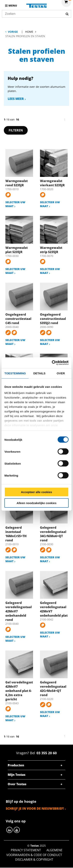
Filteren (16, 130)
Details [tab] (39, 373)
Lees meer (16, 99)
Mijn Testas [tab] (17, 775)
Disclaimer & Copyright (34, 860)
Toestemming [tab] (15, 373)
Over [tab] (61, 373)
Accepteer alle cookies (36, 492)
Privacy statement (26, 850)
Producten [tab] (16, 765)
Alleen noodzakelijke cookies (36, 503)
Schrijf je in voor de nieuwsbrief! (35, 809)
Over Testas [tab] (17, 784)
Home (29, 32)
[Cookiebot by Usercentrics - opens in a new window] (52, 363)
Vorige (13, 32)
